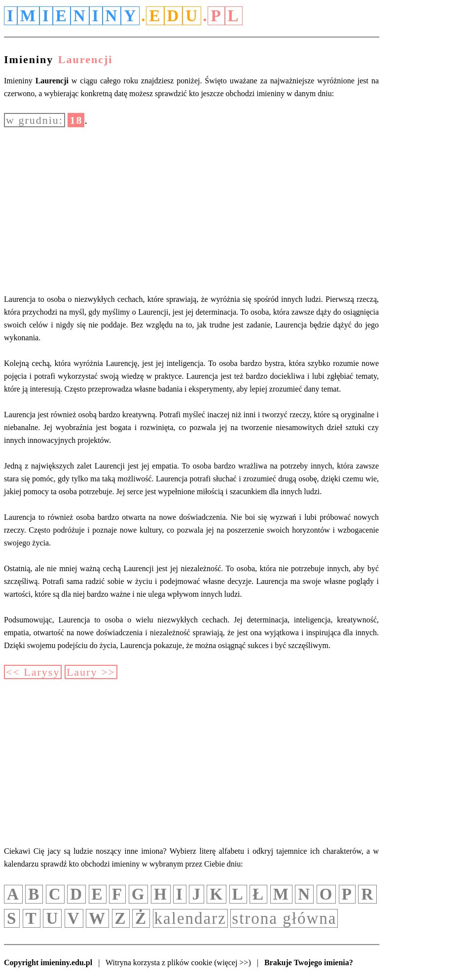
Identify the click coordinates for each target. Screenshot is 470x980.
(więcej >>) (232, 962)
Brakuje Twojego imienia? (309, 962)
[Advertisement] (191, 210)
